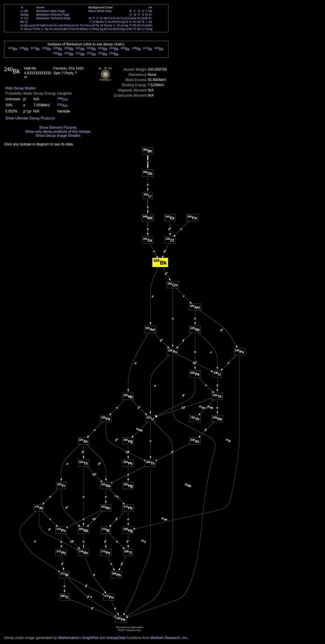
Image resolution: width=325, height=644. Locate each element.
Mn (106, 18)
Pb (135, 25)
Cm (61, 29)
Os (110, 25)
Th (34, 29)
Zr (94, 22)
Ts (147, 29)
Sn (135, 22)
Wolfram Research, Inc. (169, 638)
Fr (22, 29)
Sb (139, 22)
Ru (110, 22)
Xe (150, 22)
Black (92, 11)
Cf (69, 29)
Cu (122, 18)
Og (150, 29)
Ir (114, 25)
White (100, 11)
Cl (147, 15)
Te (143, 22)
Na (22, 15)
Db (97, 29)
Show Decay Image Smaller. (58, 136)
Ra (26, 29)
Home (40, 7)
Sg (102, 29)
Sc (90, 18)
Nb (97, 22)
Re (106, 25)
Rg (122, 29)
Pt (118, 25)
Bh (106, 29)
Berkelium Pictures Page (53, 15)
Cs (22, 25)
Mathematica (68, 638)
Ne (150, 11)
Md (82, 29)
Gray (108, 11)
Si (135, 15)
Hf (94, 25)
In (131, 22)
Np (47, 29)
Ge (135, 18)
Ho (73, 25)
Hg (126, 25)
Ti (94, 18)
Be (26, 11)
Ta (97, 25)
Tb (65, 25)
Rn (150, 25)
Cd (126, 22)
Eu (56, 25)
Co (114, 18)
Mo (102, 22)
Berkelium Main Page (51, 11)
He (150, 7)
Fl (135, 29)
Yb (86, 25)
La (30, 25)
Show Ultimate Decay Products (30, 118)
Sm (51, 25)
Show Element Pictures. (58, 127)
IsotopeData (116, 638)
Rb (22, 22)
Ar (150, 15)
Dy (69, 25)
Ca (26, 18)
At (147, 25)
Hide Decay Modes (20, 88)
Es (73, 29)
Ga (130, 18)
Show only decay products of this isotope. (58, 132)
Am (56, 29)
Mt (114, 29)
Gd (61, 25)
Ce (34, 25)
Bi (139, 25)
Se (143, 18)
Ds (118, 29)
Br (147, 18)
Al (130, 15)
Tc (106, 22)
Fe (110, 18)
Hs (110, 29)
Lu (90, 25)
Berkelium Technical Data (53, 18)
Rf (94, 29)
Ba (26, 25)
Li (22, 11)
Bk (65, 29)
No (86, 29)
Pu (51, 29)
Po (143, 25)
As (139, 18)
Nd (42, 25)
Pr (38, 25)
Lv (143, 29)
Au (122, 25)
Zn (126, 18)
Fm (77, 29)
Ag (122, 22)
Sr (26, 22)
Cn (126, 29)
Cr (102, 18)
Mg (26, 15)
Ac (30, 29)
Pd (118, 22)
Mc (139, 29)
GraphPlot (90, 638)
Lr (90, 29)
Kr (150, 18)
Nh (131, 29)
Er (77, 25)
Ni (118, 18)
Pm (47, 25)
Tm (82, 25)
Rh (114, 22)
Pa (38, 29)
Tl (131, 25)
